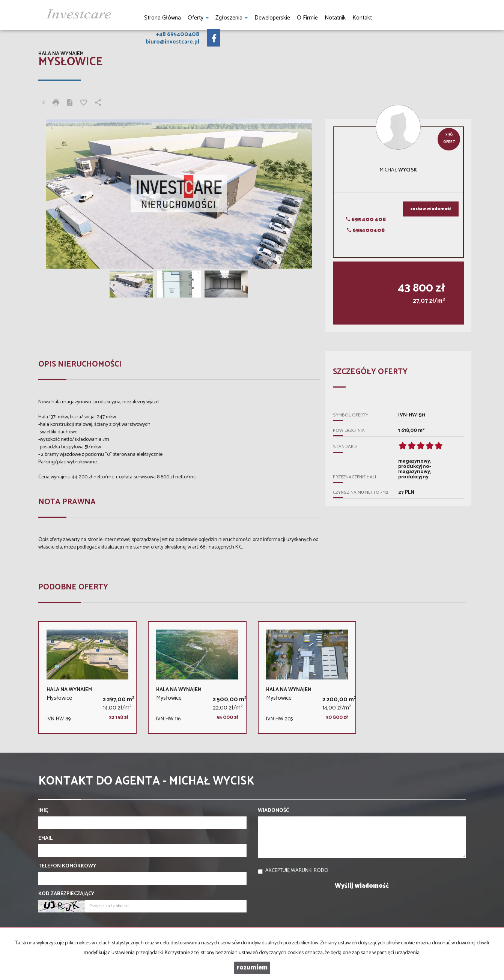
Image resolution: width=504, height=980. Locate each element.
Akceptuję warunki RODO (297, 871)
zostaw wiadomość (431, 209)
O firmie (307, 18)
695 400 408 (366, 220)
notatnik (335, 18)
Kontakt (362, 18)
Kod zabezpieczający (66, 894)
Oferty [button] (198, 18)
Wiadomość (273, 811)
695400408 (366, 231)
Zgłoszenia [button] (232, 18)
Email (45, 839)
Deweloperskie (272, 18)
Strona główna (162, 18)
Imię (43, 811)
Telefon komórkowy (67, 866)
